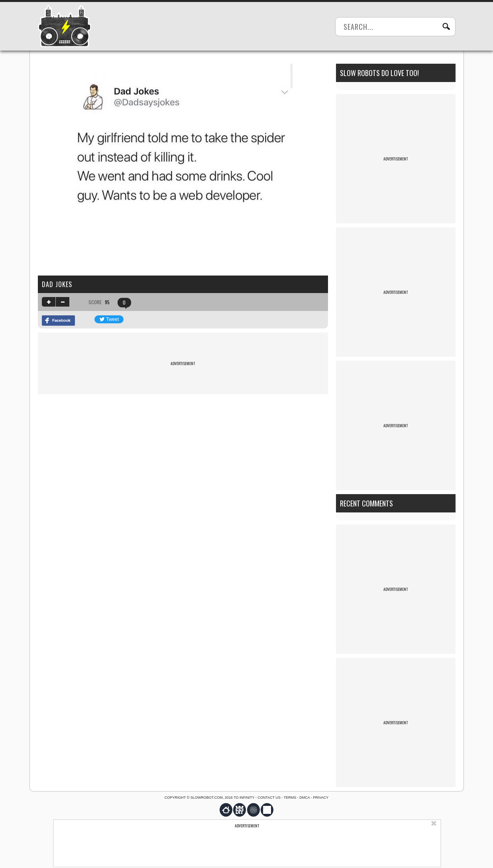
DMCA (304, 798)
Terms (290, 798)
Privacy (321, 798)
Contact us (269, 798)
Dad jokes (57, 284)
